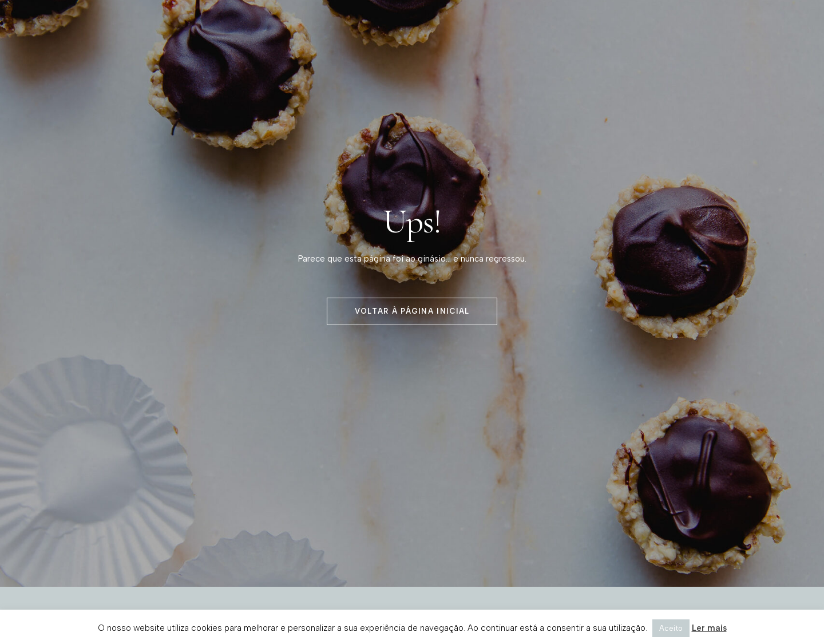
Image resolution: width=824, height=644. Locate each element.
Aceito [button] (671, 628)
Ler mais (709, 628)
